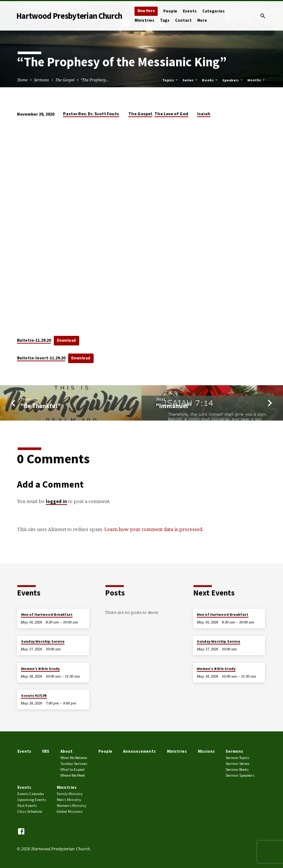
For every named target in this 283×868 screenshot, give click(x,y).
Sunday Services (74, 764)
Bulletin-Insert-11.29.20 (41, 358)
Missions (206, 751)
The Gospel (65, 80)
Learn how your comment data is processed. (154, 529)
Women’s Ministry (71, 806)
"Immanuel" (174, 406)
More (202, 20)
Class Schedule (30, 811)
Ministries (144, 20)
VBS (46, 751)
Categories (214, 11)
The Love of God (171, 114)
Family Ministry (70, 794)
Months (256, 80)
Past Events (27, 806)
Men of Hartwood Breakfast (47, 614)
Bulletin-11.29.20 (34, 340)
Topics (170, 80)
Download (66, 340)
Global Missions (70, 811)
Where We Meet (73, 775)
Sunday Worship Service (43, 641)
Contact (183, 20)
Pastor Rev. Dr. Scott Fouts (91, 114)
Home (22, 80)
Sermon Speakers (240, 775)
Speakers (233, 80)
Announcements (139, 751)
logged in (56, 501)
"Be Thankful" (41, 406)
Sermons (41, 80)
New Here (146, 11)
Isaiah (204, 114)
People (170, 11)
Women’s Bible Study (40, 669)
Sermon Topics (237, 758)
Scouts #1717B (34, 695)
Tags (165, 20)
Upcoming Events (32, 800)
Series (190, 80)
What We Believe (74, 758)
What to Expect (73, 769)
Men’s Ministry (69, 800)
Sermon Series (237, 764)
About (67, 751)
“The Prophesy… (95, 80)
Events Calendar (31, 794)
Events (190, 11)
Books (210, 80)
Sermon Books (237, 769)
